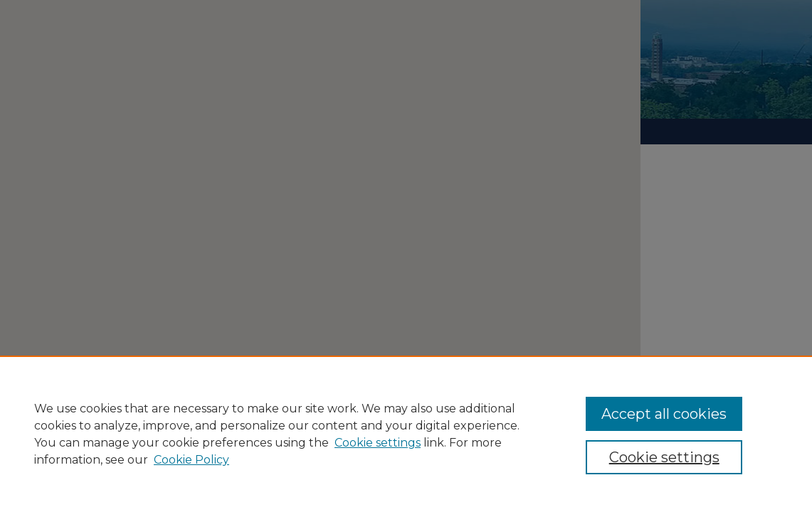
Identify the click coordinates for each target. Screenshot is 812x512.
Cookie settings (378, 443)
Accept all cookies (664, 414)
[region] (406, 434)
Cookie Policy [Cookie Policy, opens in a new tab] (191, 460)
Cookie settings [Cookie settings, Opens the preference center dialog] (664, 457)
